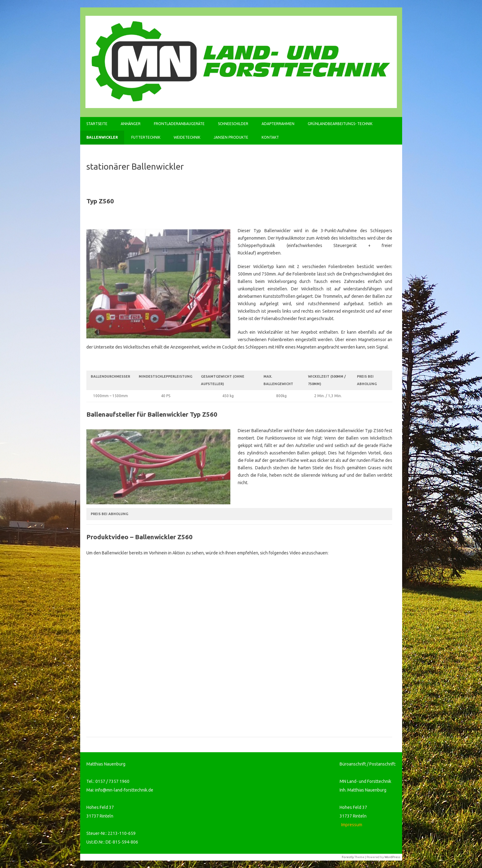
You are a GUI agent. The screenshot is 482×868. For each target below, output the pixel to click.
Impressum (352, 825)
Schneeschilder (233, 124)
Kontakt (270, 137)
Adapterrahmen (278, 124)
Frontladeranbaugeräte (179, 124)
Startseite (97, 124)
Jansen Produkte (231, 137)
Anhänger (131, 124)
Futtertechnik (146, 137)
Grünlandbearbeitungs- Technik (340, 124)
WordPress (392, 857)
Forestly (348, 857)
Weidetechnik (187, 137)
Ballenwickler (102, 137)
